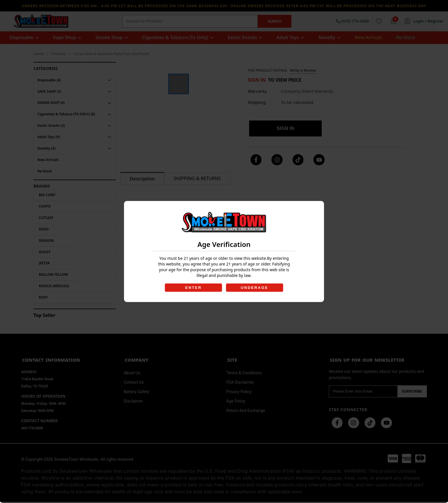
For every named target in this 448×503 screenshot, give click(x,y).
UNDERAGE (255, 288)
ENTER (193, 288)
